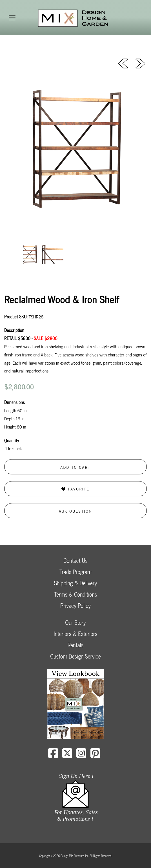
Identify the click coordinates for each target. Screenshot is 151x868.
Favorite (75, 489)
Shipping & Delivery (75, 583)
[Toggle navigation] (12, 18)
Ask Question (75, 511)
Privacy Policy (75, 605)
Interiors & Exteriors (75, 634)
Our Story (75, 622)
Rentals (75, 645)
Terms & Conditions (75, 594)
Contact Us (75, 560)
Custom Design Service (75, 656)
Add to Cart (75, 467)
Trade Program (75, 572)
